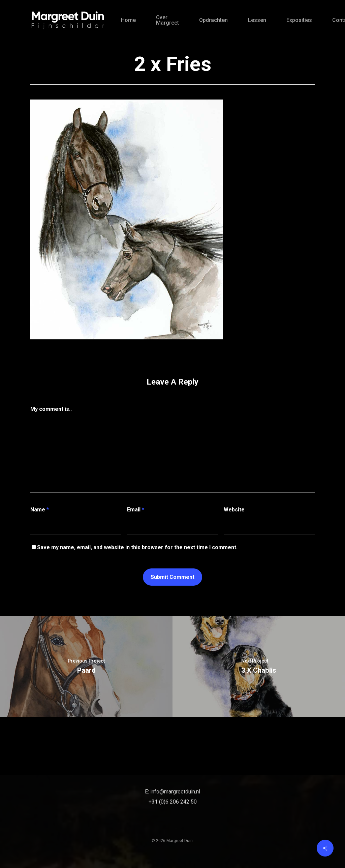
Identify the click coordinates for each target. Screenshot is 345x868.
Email (136, 510)
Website (234, 510)
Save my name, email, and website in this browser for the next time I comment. (137, 547)
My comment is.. (51, 409)
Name (40, 510)
